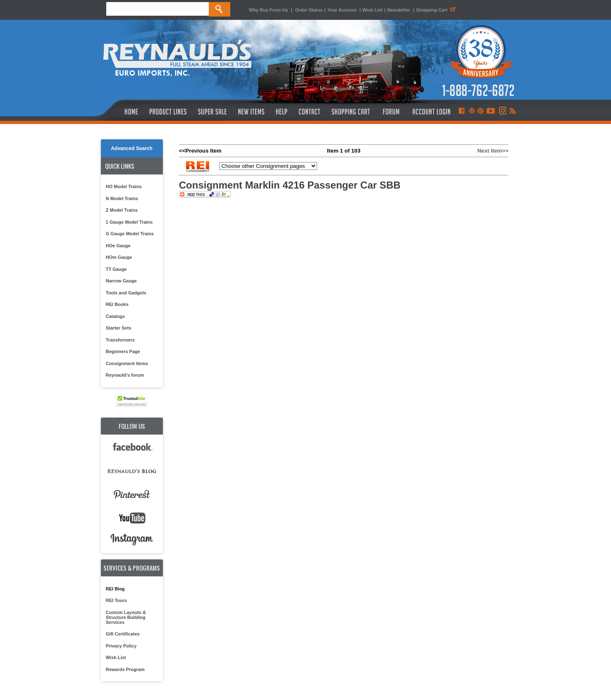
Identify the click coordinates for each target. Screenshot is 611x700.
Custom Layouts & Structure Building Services (126, 617)
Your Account (343, 10)
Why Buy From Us (269, 10)
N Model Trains (122, 198)
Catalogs (115, 316)
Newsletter (399, 10)
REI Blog (115, 589)
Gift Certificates (123, 634)
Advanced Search (132, 148)
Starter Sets (119, 328)
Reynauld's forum (125, 375)
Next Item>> (493, 151)
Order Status (309, 10)
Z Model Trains (122, 210)
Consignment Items (127, 363)
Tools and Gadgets (126, 293)
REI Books (117, 304)
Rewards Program (125, 669)
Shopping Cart (437, 10)
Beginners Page (123, 351)
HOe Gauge (118, 246)
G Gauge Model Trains (130, 234)
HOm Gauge (119, 257)
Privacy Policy (121, 646)
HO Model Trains (124, 186)
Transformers (120, 340)
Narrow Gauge (121, 281)
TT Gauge (116, 269)
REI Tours (116, 600)
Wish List (373, 10)
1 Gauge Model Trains (129, 222)
